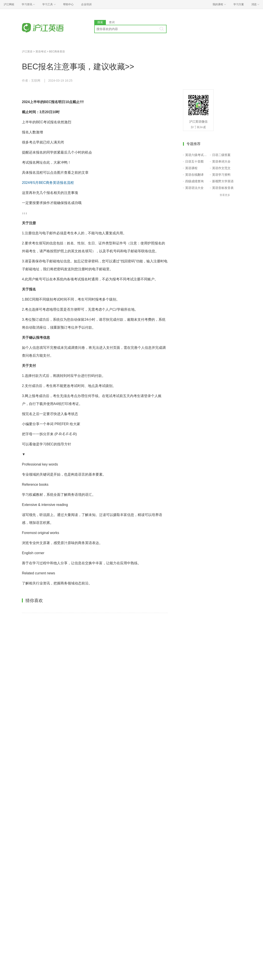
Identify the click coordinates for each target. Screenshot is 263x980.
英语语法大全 (194, 188)
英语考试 (41, 52)
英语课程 (191, 168)
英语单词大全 (221, 161)
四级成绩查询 (194, 181)
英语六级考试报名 (197, 155)
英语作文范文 (221, 168)
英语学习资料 (221, 175)
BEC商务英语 (57, 52)
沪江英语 (27, 52)
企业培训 (86, 4)
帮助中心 (68, 4)
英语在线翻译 (194, 175)
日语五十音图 (194, 161)
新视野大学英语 (223, 181)
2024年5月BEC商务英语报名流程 (48, 183)
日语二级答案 (221, 155)
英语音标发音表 (223, 188)
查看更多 (225, 195)
